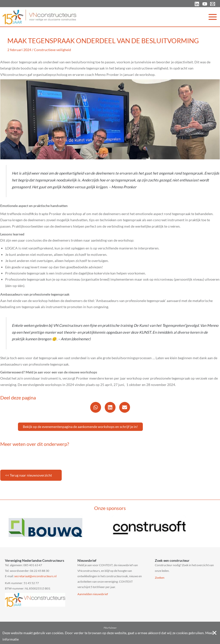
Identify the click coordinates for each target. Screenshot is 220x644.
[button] (96, 407)
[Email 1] (213, 4)
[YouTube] (205, 4)
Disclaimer (110, 628)
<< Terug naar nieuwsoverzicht (29, 475)
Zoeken (160, 578)
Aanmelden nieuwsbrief (93, 594)
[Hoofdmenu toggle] (213, 17)
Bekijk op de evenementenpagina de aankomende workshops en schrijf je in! (80, 427)
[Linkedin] (197, 4)
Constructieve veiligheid (52, 50)
